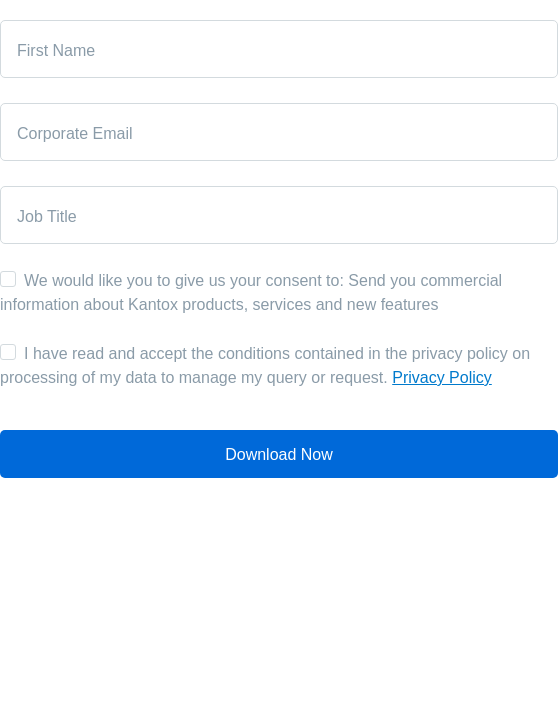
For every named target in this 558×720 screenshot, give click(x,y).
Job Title (47, 216)
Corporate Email (75, 133)
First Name (56, 50)
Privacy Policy (442, 377)
